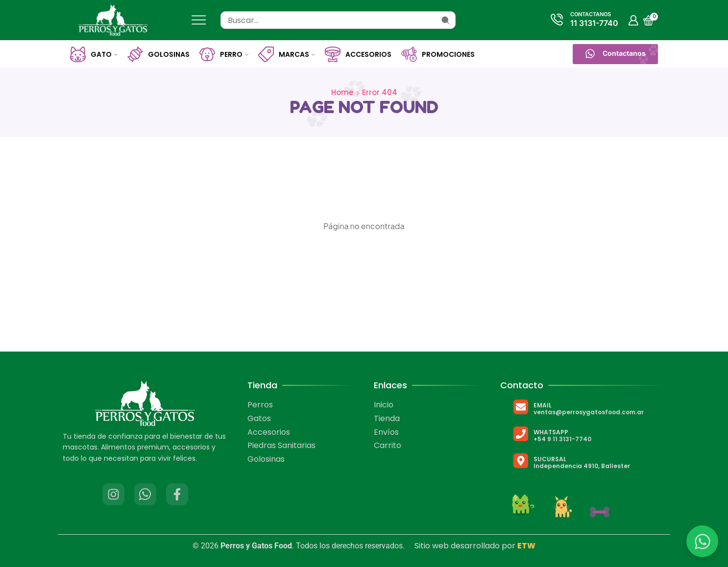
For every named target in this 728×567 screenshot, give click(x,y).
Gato (94, 54)
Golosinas (158, 54)
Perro (224, 54)
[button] (615, 54)
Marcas (287, 54)
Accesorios (358, 54)
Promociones (438, 54)
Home (342, 92)
